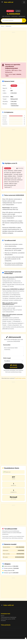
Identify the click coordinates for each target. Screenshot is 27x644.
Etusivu (2, 26)
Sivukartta (3, 621)
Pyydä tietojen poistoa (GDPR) (8, 619)
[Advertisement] (14, 47)
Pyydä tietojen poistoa (20, 378)
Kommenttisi (7, 345)
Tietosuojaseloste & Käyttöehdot (9, 617)
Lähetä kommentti (14, 366)
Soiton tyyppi (7, 358)
